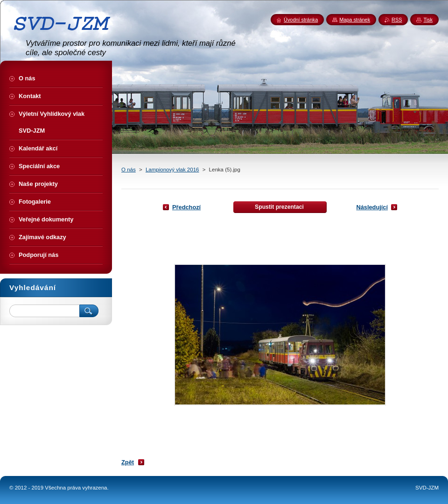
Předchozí (186, 207)
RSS (397, 20)
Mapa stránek (355, 20)
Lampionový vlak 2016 (172, 170)
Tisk (428, 20)
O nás (129, 170)
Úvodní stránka (301, 20)
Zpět (128, 462)
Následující (372, 207)
